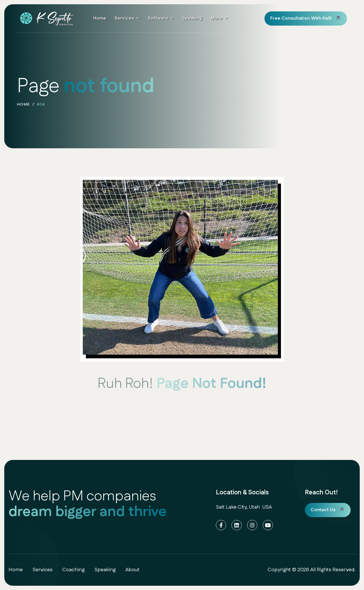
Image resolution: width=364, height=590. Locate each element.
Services (124, 18)
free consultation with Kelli (301, 18)
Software (158, 18)
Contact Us (323, 510)
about (133, 570)
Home (100, 18)
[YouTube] (268, 525)
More (217, 18)
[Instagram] (252, 525)
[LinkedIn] (237, 525)
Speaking (192, 18)
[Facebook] (221, 525)
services (43, 570)
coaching (74, 570)
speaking (105, 570)
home (24, 106)
